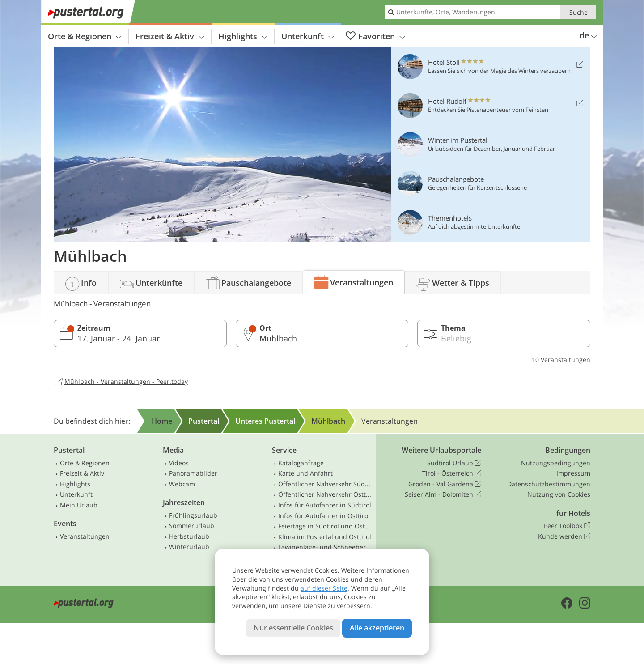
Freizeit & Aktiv (170, 36)
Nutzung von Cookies (559, 494)
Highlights (243, 36)
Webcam (182, 484)
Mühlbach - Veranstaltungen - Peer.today (121, 382)
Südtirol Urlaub (454, 463)
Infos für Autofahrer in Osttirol (324, 516)
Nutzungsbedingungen (556, 463)
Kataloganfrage (301, 463)
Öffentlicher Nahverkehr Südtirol (325, 484)
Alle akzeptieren (377, 628)
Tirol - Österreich (452, 473)
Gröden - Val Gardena (445, 484)
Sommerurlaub (192, 526)
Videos (179, 463)
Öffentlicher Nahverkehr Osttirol (325, 494)
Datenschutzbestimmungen (549, 484)
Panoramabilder (193, 473)
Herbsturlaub (189, 536)
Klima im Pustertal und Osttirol (325, 537)
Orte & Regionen (85, 36)
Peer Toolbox (567, 526)
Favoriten (375, 36)
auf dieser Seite (324, 588)
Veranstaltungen (85, 536)
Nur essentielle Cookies (293, 628)
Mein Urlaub (79, 505)
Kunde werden (564, 536)
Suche (578, 12)
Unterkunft (308, 36)
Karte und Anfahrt (305, 473)
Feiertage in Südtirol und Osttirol (325, 526)
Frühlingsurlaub (193, 515)
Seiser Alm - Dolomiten (443, 494)
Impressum (573, 473)
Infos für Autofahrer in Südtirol (325, 505)
